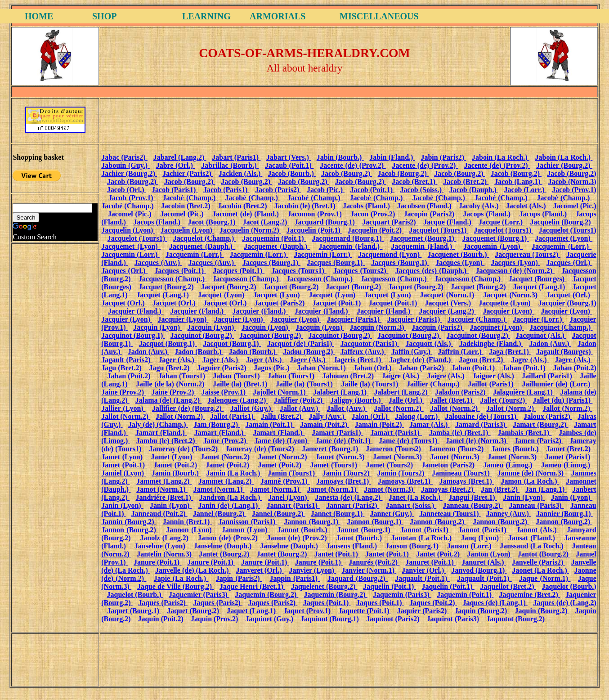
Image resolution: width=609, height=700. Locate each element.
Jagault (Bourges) (564, 352)
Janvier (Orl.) (424, 570)
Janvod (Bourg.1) (479, 570)
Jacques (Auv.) (158, 262)
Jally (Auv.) (328, 416)
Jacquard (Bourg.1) (326, 222)
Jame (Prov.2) (226, 441)
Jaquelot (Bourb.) (569, 586)
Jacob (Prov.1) (574, 190)
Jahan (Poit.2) (575, 368)
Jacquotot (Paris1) (370, 343)
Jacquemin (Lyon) (493, 246)
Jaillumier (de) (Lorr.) (558, 384)
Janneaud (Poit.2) (159, 514)
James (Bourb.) (516, 449)
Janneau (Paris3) (537, 505)
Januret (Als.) (484, 562)
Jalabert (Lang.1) (341, 392)
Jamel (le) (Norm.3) (477, 441)
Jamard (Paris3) (481, 424)
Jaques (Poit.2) (433, 603)
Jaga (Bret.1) (510, 352)
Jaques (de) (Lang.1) (495, 603)
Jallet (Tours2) (504, 400)
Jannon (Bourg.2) (438, 522)
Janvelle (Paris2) (539, 562)
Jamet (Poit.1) (124, 465)
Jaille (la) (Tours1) (305, 384)
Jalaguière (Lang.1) (524, 392)
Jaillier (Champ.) (434, 384)
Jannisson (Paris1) (248, 522)
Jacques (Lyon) (460, 262)
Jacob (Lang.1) (518, 182)
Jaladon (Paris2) (461, 392)
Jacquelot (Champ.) (205, 238)
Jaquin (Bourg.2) (482, 611)
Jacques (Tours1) (299, 271)
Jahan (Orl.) (374, 368)
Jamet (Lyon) (123, 457)
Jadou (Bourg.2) (309, 352)
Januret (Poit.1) (430, 562)
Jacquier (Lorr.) (538, 319)
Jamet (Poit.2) (176, 465)
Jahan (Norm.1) (322, 368)
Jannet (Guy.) (392, 514)
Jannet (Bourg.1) (338, 514)
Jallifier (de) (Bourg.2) (188, 408)
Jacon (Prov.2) (374, 214)
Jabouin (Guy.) (125, 165)
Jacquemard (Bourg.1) (348, 238)
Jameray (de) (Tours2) (184, 449)
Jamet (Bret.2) (570, 449)
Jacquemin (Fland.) (350, 246)
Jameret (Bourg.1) (331, 449)
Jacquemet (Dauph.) (202, 246)
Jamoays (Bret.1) (344, 481)
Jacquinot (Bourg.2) (202, 335)
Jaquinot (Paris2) (394, 619)
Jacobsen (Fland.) (425, 206)
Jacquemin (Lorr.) (562, 246)
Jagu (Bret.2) (122, 368)
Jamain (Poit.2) (325, 424)
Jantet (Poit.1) (337, 554)
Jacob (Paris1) (175, 190)
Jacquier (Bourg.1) (567, 303)
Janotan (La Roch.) (423, 538)
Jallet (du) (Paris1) (563, 400)
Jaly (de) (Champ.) (158, 424)
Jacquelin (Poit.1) (314, 230)
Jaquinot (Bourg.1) (331, 619)
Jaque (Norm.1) (545, 578)
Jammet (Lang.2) (164, 481)
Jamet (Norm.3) (341, 457)
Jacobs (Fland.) (367, 206)
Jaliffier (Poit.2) (299, 400)
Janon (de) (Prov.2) (229, 538)
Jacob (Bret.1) (414, 182)
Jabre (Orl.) (176, 165)
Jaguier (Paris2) (223, 368)
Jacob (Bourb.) (292, 173)
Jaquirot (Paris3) (454, 619)
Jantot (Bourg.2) (544, 554)
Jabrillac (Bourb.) (230, 165)
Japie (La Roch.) (181, 578)
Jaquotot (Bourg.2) (516, 619)
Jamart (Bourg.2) (540, 424)
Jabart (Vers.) (289, 157)
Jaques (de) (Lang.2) (564, 603)
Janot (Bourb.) (360, 538)
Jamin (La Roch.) (234, 473)
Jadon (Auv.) (550, 343)
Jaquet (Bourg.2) (194, 611)
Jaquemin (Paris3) (402, 595)
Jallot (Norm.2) (399, 408)
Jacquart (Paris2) (390, 222)
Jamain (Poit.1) (270, 424)
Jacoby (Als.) (480, 206)
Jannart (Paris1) (293, 505)
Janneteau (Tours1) (450, 514)
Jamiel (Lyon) (123, 473)
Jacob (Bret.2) (466, 182)
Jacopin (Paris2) (430, 214)
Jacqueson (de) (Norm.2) (515, 271)
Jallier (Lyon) (123, 408)
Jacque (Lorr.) (502, 222)
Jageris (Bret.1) (358, 360)
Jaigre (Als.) (401, 376)
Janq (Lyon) (481, 538)
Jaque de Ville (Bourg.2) (175, 586)
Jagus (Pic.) (272, 368)
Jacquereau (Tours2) (528, 254)
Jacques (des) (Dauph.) (432, 271)
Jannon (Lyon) (190, 530)
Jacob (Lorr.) (525, 190)
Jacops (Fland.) (488, 214)
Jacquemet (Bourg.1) (423, 238)
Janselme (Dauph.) (224, 546)
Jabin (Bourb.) (340, 157)
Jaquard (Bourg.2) (358, 578)
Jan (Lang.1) (546, 489)
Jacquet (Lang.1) (540, 287)
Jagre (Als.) (530, 360)
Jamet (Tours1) (334, 465)
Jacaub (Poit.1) (289, 165)
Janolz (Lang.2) (165, 538)
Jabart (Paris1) (236, 157)
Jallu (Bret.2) (282, 416)
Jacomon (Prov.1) (316, 214)
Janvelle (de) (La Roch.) (193, 570)
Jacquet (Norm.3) (511, 295)
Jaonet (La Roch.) (541, 570)
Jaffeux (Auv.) (363, 352)
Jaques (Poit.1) (327, 603)
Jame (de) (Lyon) (282, 441)
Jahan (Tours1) (183, 376)
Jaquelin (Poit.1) (389, 586)
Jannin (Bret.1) (187, 522)
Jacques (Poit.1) (181, 271)
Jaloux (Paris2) (548, 416)
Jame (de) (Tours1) (409, 441)
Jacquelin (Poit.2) (376, 230)
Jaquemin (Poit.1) (465, 595)
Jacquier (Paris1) (354, 319)
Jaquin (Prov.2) (215, 619)
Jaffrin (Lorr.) (461, 352)
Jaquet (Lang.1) (252, 611)
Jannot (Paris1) (425, 530)
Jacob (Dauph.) (474, 190)
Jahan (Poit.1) (474, 368)
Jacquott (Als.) (430, 343)
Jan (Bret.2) (500, 489)
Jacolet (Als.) (527, 206)
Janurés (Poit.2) (374, 562)
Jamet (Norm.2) (226, 457)
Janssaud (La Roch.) (533, 546)
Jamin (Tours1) (292, 473)
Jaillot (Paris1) (492, 384)
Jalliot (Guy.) (252, 408)
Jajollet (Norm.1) (280, 392)
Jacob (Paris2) (278, 190)
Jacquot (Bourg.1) (168, 343)
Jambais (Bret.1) (524, 433)
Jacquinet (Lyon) (497, 327)
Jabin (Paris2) (443, 157)
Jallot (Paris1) (233, 416)
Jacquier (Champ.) (477, 319)
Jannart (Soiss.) (411, 505)
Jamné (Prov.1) (285, 481)
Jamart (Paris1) (338, 433)
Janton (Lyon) (490, 554)
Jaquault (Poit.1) (422, 578)
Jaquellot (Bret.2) (508, 586)
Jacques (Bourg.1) (271, 262)
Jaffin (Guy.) (412, 352)
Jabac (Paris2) (124, 157)
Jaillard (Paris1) (548, 376)
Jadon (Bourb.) (199, 352)
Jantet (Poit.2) (439, 554)
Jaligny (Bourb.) (356, 400)
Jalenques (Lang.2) (237, 400)
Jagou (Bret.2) (482, 360)
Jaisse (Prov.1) (225, 392)
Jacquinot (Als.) (541, 335)
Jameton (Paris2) (449, 465)
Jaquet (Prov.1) (308, 611)
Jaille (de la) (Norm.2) (171, 384)
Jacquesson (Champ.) (172, 279)
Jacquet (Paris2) (280, 303)
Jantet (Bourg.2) (225, 554)
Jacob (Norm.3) (572, 182)
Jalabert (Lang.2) (401, 392)
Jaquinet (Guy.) (270, 619)
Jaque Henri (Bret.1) (252, 586)
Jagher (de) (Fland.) (421, 360)
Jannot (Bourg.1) (365, 530)
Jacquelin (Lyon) (128, 230)
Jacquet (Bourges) (538, 279)
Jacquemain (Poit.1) (274, 238)
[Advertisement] (349, 120)
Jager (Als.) (178, 360)
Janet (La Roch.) (416, 497)
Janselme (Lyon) (161, 546)
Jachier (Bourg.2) (564, 165)
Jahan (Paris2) (422, 368)
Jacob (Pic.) (326, 190)
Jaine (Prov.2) (123, 392)
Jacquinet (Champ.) (561, 327)
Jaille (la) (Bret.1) (241, 384)
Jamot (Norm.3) (390, 489)
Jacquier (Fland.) (136, 311)
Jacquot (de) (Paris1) (301, 343)
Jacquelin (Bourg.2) (561, 222)
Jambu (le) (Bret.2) (167, 441)
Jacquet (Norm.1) (448, 295)
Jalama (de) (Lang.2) (169, 400)
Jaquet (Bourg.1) (134, 611)
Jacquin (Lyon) (157, 327)
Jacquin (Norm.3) (378, 327)
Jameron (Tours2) (394, 449)
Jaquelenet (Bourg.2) (324, 586)
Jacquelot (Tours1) (439, 230)
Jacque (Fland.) (448, 222)
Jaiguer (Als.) (494, 376)
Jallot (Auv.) (300, 408)
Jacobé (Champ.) (190, 198)
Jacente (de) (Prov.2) (353, 165)
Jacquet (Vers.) (449, 303)
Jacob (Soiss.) (422, 190)
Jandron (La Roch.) (231, 497)
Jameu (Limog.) (509, 465)
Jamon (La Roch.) (530, 481)
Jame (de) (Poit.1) (344, 441)
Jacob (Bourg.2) (347, 173)
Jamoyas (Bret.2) (448, 489)
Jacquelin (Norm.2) (250, 230)
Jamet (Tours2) (390, 465)
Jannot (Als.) (538, 530)
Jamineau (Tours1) (462, 473)
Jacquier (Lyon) (508, 311)
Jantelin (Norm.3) (165, 554)
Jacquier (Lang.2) (448, 311)
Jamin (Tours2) (347, 473)
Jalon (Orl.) (371, 416)
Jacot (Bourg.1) (212, 222)
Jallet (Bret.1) (452, 400)
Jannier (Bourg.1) (564, 514)
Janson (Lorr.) (470, 546)
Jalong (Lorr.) (417, 416)
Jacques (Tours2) (361, 271)
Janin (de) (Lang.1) (229, 505)
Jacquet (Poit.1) (337, 303)
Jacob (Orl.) (127, 190)
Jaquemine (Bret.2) (530, 595)
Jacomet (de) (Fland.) (247, 214)
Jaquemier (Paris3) (199, 595)
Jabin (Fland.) (392, 157)
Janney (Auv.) (508, 514)
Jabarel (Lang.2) (180, 157)
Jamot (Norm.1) (162, 489)
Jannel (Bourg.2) (220, 514)
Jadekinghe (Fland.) (491, 343)
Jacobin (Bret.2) (187, 206)
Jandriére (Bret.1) (164, 497)
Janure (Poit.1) (158, 562)
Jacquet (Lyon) (222, 295)
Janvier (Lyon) (313, 570)
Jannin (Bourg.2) (129, 522)
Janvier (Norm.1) (369, 570)
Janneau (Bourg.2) (473, 505)
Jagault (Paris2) (127, 360)
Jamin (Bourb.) (176, 473)
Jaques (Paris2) (163, 603)
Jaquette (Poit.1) (365, 611)
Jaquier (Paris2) (423, 611)
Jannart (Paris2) (353, 505)
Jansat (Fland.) (533, 538)
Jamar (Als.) (429, 424)
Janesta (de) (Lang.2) (349, 497)
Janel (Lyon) (289, 497)
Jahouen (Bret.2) (349, 376)
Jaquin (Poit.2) (162, 619)
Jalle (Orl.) (406, 400)
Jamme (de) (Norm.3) (532, 473)
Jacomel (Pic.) (575, 206)
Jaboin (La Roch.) (501, 157)
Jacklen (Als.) (240, 173)
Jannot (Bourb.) (304, 530)
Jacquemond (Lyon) (390, 254)
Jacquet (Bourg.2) (167, 287)
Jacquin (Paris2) (438, 327)
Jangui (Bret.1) (473, 497)
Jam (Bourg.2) (217, 424)
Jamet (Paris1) (569, 457)
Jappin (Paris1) (295, 578)
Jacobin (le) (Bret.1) (306, 206)
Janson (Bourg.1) (413, 546)
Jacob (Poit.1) (373, 190)
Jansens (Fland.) (352, 546)
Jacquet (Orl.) (569, 295)
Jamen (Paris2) (539, 441)
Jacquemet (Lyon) (564, 238)
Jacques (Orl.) (569, 262)
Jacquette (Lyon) (506, 303)
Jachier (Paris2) (188, 173)
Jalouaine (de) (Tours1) (482, 416)
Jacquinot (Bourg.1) (133, 335)
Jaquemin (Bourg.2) (266, 595)
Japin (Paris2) (239, 578)
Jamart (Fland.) (161, 433)
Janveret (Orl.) (260, 570)
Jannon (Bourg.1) (312, 522)
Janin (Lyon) (524, 497)
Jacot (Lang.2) (266, 222)
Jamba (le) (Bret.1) (460, 433)
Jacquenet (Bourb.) (458, 254)
